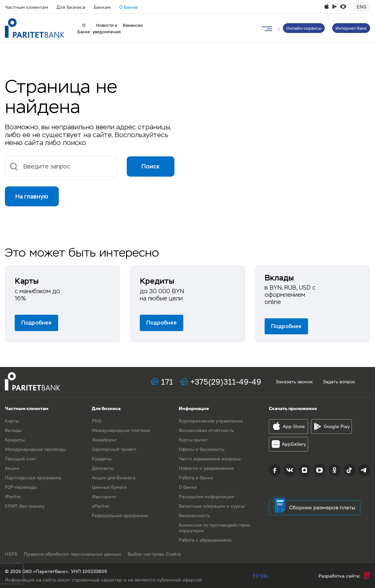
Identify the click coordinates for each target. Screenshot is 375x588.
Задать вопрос (339, 381)
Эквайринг (104, 440)
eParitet (101, 506)
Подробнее (36, 323)
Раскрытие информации (206, 496)
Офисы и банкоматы (202, 449)
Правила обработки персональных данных (73, 554)
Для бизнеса (71, 7)
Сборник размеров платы (322, 507)
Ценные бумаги (109, 487)
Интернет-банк (351, 28)
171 (167, 381)
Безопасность (194, 515)
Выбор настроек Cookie (154, 554)
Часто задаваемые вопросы (210, 459)
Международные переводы (35, 449)
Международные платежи (121, 430)
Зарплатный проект (114, 449)
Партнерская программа (33, 477)
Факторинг (104, 496)
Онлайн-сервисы (304, 28)
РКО (97, 421)
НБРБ (11, 554)
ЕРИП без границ (25, 506)
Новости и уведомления (206, 468)
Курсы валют (193, 440)
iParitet (13, 496)
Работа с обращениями (205, 540)
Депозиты (103, 468)
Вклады (13, 430)
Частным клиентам (26, 7)
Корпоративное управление (211, 421)
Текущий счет (21, 459)
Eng (362, 7)
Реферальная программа (120, 515)
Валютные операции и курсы (212, 506)
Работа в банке (196, 477)
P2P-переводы (21, 487)
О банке (188, 487)
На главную (32, 196)
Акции (12, 468)
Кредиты (15, 440)
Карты (12, 421)
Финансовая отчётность (206, 430)
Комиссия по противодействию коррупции (214, 528)
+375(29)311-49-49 (226, 381)
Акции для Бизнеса (114, 477)
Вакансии (133, 25)
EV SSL (261, 576)
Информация (194, 408)
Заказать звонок (294, 381)
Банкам (102, 7)
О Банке (128, 7)
